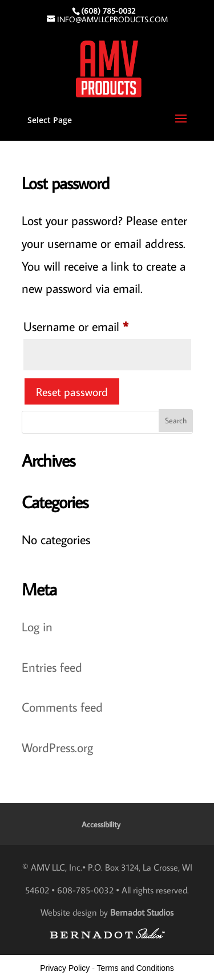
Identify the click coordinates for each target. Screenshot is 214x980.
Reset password (72, 391)
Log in (37, 626)
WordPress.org (57, 747)
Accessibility (101, 824)
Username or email (98, 324)
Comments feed (62, 707)
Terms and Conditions (135, 968)
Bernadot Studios (142, 912)
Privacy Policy (65, 968)
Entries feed (52, 667)
